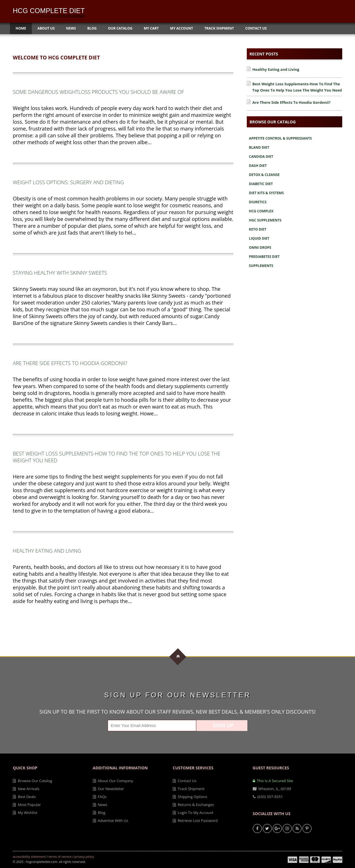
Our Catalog (120, 28)
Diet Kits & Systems (267, 193)
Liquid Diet (259, 238)
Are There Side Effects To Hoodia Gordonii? (70, 363)
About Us (46, 28)
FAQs (100, 797)
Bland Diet (259, 147)
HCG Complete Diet (49, 11)
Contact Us (256, 28)
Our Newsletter (108, 789)
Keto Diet (258, 229)
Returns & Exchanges (193, 805)
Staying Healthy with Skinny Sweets (60, 273)
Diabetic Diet (261, 184)
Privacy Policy (84, 856)
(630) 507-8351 (268, 797)
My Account (182, 28)
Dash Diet (258, 166)
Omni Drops (260, 247)
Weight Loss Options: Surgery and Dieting (68, 182)
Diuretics (258, 202)
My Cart (151, 28)
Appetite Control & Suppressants (280, 138)
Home (21, 28)
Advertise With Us (111, 821)
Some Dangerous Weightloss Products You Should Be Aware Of (98, 92)
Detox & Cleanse (264, 175)
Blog (92, 28)
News (71, 28)
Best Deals (24, 797)
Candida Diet (261, 157)
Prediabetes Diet (264, 257)
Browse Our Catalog (32, 781)
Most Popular (27, 805)
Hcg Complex (261, 211)
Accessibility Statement (29, 856)
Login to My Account (193, 813)
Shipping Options (190, 797)
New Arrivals (26, 789)
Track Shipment (219, 28)
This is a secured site (273, 781)
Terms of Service (60, 856)
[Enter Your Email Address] (152, 726)
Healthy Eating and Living (47, 551)
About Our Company (113, 781)
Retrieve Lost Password (195, 821)
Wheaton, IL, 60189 (272, 789)
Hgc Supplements (265, 220)
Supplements (261, 266)
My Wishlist (25, 813)
